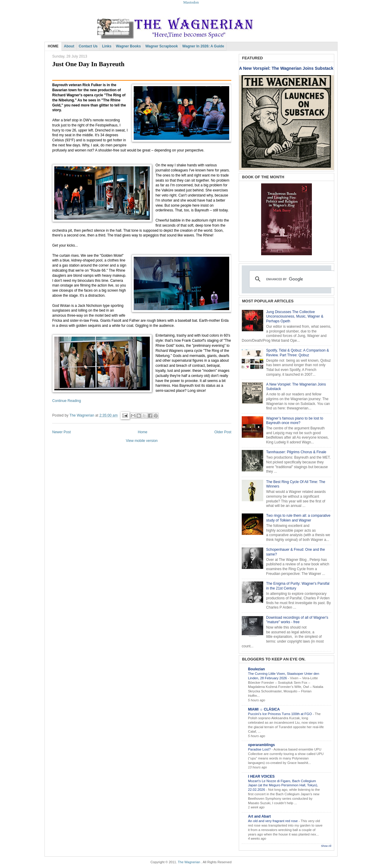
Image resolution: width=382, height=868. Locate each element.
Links (107, 46)
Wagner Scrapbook (162, 46)
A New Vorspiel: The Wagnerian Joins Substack (286, 68)
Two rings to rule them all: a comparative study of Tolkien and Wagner (298, 518)
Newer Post (61, 432)
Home (143, 432)
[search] (291, 279)
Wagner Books (128, 46)
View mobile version (142, 441)
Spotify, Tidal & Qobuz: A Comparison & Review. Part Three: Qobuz (298, 353)
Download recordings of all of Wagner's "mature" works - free (297, 620)
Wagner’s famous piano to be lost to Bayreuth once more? (295, 421)
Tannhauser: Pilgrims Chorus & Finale (296, 452)
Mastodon (191, 2)
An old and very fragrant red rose (273, 821)
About (69, 46)
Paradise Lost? (260, 749)
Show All (326, 846)
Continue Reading (67, 401)
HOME (53, 46)
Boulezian (257, 669)
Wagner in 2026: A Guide (203, 46)
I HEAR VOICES (261, 776)
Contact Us (88, 46)
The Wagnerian (189, 862)
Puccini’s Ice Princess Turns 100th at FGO (280, 714)
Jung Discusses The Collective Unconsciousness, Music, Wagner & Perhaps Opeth (295, 317)
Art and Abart (259, 816)
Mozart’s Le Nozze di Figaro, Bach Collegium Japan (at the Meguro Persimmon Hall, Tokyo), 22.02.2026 (283, 785)
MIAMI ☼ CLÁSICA (264, 709)
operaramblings (261, 745)
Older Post (223, 432)
